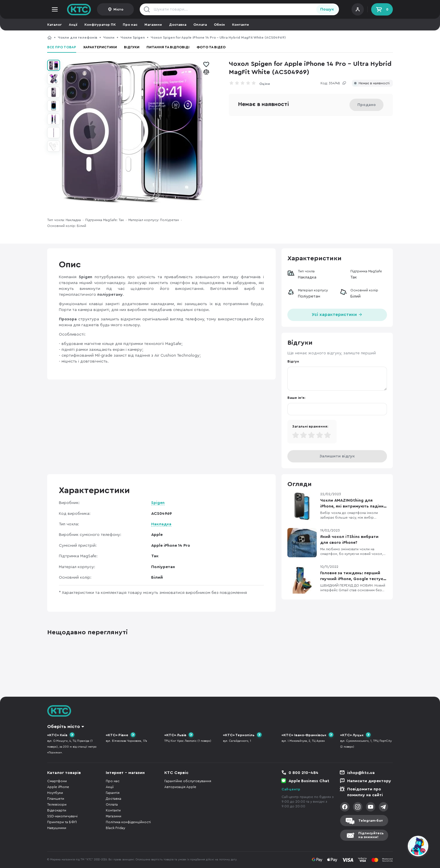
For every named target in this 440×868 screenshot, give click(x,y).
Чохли (109, 37)
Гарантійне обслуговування (188, 781)
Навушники (57, 828)
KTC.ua (79, 9)
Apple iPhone (58, 787)
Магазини (153, 25)
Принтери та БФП (62, 822)
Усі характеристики (337, 314)
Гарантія (113, 793)
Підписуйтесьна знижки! (371, 835)
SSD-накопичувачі (62, 816)
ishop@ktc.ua (361, 773)
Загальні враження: (310, 426)
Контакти (241, 25)
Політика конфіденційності (128, 822)
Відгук (293, 361)
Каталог (54, 25)
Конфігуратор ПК (100, 25)
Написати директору (369, 781)
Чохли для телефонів (77, 37)
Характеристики (100, 47)
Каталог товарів (64, 773)
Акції (73, 25)
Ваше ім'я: (296, 398)
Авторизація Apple (180, 787)
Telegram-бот (371, 821)
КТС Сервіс (176, 773)
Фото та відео (211, 47)
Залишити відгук (337, 456)
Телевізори (57, 804)
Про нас (130, 25)
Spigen (158, 503)
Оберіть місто (64, 727)
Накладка (161, 524)
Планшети (56, 799)
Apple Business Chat (309, 781)
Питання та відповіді (168, 47)
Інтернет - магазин (125, 773)
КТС (50, 37)
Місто (118, 9)
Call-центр (291, 789)
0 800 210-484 (303, 773)
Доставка (178, 25)
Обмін (219, 25)
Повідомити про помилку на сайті (365, 792)
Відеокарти (57, 810)
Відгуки (132, 47)
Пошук (327, 9)
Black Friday (115, 828)
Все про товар (62, 47)
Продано (367, 105)
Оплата (200, 25)
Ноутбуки (55, 793)
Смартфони (57, 781)
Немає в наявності (374, 83)
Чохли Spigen (133, 37)
